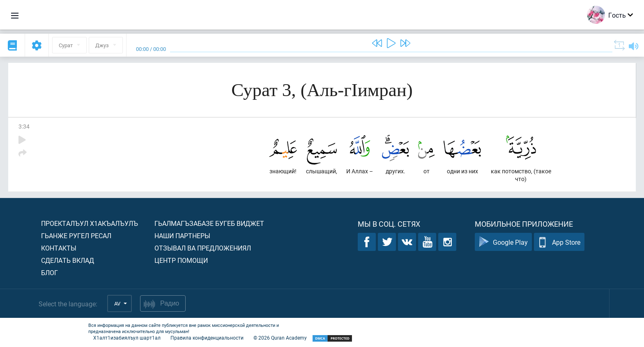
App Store (559, 242)
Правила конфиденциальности (207, 338)
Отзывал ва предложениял (203, 248)
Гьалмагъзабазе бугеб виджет (209, 223)
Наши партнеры (182, 236)
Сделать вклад (68, 260)
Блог (49, 272)
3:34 (24, 126)
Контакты (59, 248)
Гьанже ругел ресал (76, 236)
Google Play (503, 242)
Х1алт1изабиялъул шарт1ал (127, 338)
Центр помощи (181, 260)
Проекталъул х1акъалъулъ (90, 223)
